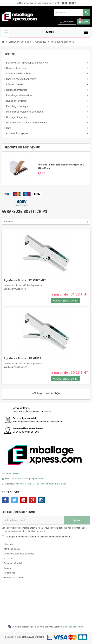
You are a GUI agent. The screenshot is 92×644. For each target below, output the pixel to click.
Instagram (41, 500)
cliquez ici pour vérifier (73, 627)
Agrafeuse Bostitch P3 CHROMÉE (25, 280)
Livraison (8, 544)
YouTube (23, 500)
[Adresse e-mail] (33, 520)
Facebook (5, 500)
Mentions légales (12, 549)
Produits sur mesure (14, 578)
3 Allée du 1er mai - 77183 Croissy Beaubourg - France (40, 484)
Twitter (14, 500)
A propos (8, 558)
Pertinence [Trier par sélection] (9, 222)
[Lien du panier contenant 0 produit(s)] (84, 22)
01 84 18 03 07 (69, 3)
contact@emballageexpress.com (27, 479)
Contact (8, 568)
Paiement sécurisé (13, 563)
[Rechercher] (72, 13)
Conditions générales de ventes (19, 554)
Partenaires (9, 573)
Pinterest (32, 500)
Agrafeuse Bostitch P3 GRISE (22, 358)
